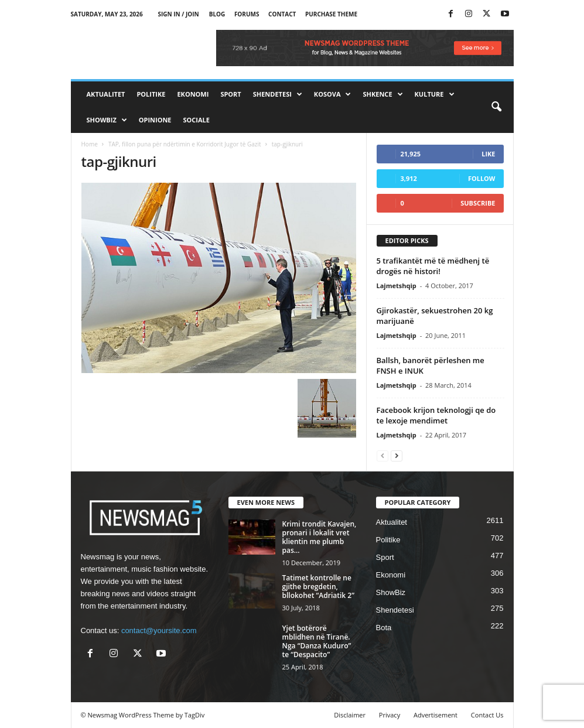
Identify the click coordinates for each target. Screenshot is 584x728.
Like (488, 154)
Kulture (435, 94)
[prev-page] (382, 455)
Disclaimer (350, 715)
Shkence (382, 94)
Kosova (333, 94)
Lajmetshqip (397, 286)
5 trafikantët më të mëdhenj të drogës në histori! (433, 266)
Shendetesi (278, 94)
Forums (247, 14)
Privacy (390, 715)
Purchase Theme (331, 14)
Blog (217, 14)
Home (90, 144)
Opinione (155, 120)
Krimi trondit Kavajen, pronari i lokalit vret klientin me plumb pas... (320, 537)
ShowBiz (107, 120)
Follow (482, 178)
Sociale (197, 120)
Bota (384, 628)
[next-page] (397, 455)
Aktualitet (106, 94)
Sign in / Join (178, 14)
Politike (151, 94)
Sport (230, 94)
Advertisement (436, 715)
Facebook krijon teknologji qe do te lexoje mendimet (436, 415)
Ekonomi (193, 94)
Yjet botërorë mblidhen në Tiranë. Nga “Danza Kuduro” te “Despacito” (317, 641)
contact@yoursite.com (159, 630)
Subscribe (478, 203)
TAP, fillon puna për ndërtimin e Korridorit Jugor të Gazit (185, 144)
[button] (496, 107)
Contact (282, 14)
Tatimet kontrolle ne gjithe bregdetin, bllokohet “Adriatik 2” (318, 587)
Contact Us (487, 715)
